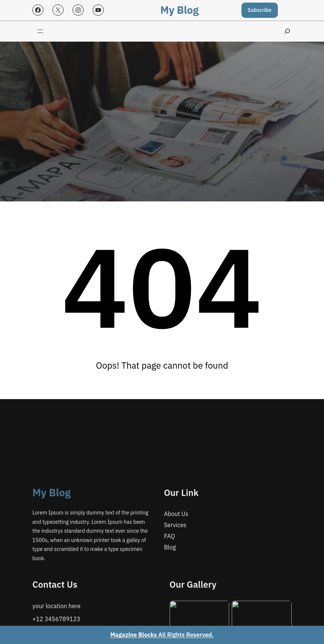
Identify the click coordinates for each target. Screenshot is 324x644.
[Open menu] (40, 31)
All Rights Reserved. (162, 635)
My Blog (179, 10)
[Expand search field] (287, 31)
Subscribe (260, 10)
